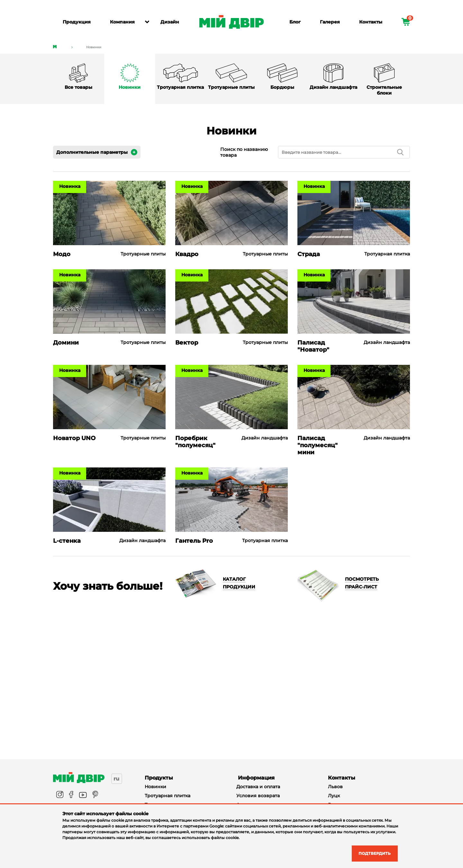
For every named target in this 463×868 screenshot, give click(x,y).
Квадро (187, 254)
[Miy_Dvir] (79, 778)
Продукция (77, 22)
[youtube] (83, 795)
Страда (309, 254)
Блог (295, 22)
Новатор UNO (74, 438)
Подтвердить (370, 853)
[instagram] (60, 795)
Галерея (330, 22)
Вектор (187, 343)
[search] (400, 152)
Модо (62, 254)
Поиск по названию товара (244, 152)
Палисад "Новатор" (313, 346)
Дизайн (170, 22)
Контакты (371, 22)
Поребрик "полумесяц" (195, 442)
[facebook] (71, 795)
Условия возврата (258, 796)
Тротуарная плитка (168, 796)
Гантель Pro (194, 541)
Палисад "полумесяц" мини (318, 445)
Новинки (94, 47)
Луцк (334, 796)
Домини (66, 343)
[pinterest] (95, 795)
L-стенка (67, 541)
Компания (122, 22)
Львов (335, 787)
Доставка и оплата (258, 787)
